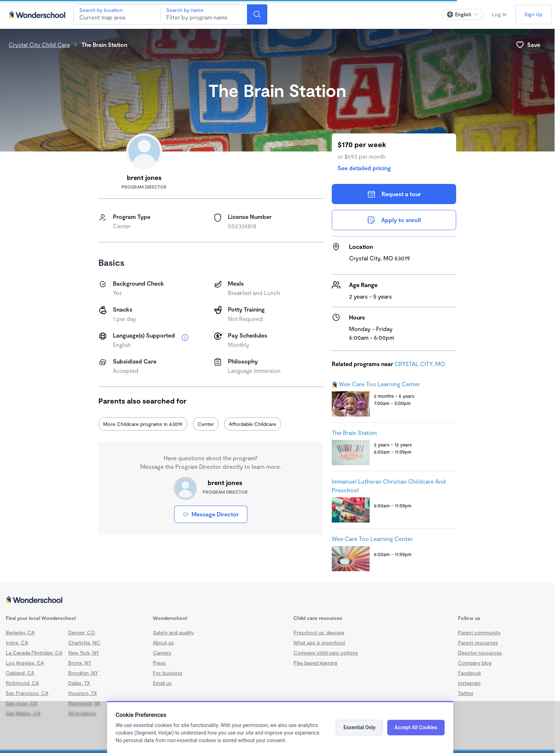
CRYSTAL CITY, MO (420, 364)
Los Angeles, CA (25, 663)
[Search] (257, 14)
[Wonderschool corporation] (277, 600)
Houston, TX (83, 693)
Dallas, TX (79, 683)
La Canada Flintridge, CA (34, 653)
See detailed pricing (364, 168)
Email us (162, 683)
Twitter (466, 693)
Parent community (479, 632)
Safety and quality (173, 632)
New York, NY (84, 653)
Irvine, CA (17, 642)
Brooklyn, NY (83, 673)
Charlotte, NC (84, 642)
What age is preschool (319, 642)
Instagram (469, 683)
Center (206, 424)
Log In (499, 14)
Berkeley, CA (20, 632)
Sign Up (533, 14)
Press (159, 663)
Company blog (475, 663)
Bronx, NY (80, 663)
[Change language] (462, 14)
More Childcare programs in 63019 (143, 424)
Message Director (211, 514)
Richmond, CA (22, 683)
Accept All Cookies (416, 727)
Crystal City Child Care (39, 45)
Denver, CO (82, 632)
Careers (162, 653)
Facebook (469, 673)
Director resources (480, 653)
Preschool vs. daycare (319, 632)
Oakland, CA (20, 673)
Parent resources (478, 642)
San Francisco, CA (27, 693)
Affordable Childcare (253, 424)
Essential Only (359, 727)
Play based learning (316, 663)
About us (163, 642)
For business (168, 673)
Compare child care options (326, 653)
